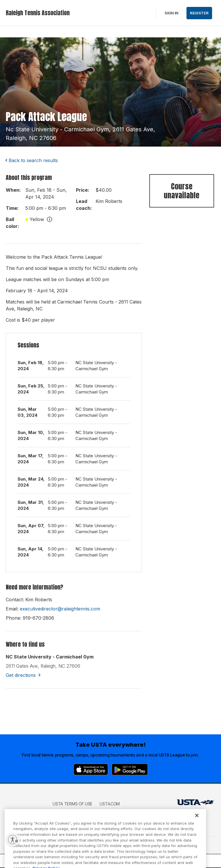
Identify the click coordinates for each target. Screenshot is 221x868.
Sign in (172, 13)
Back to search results (33, 160)
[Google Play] (130, 769)
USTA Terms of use (73, 804)
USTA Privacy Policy (74, 812)
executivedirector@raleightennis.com (60, 609)
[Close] (197, 821)
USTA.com (110, 804)
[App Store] (91, 769)
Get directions (21, 675)
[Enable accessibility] (13, 840)
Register (199, 13)
